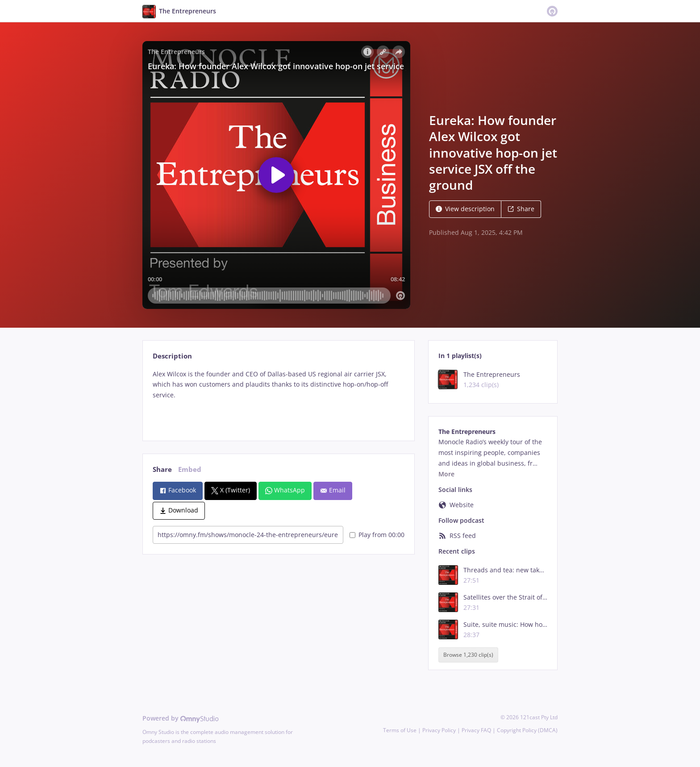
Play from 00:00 (377, 535)
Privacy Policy (439, 730)
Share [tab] (162, 469)
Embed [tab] (190, 469)
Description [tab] (172, 356)
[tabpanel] (278, 398)
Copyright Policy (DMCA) (527, 730)
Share (521, 209)
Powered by (181, 718)
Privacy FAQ (476, 730)
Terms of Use (400, 730)
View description (465, 209)
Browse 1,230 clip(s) (468, 655)
